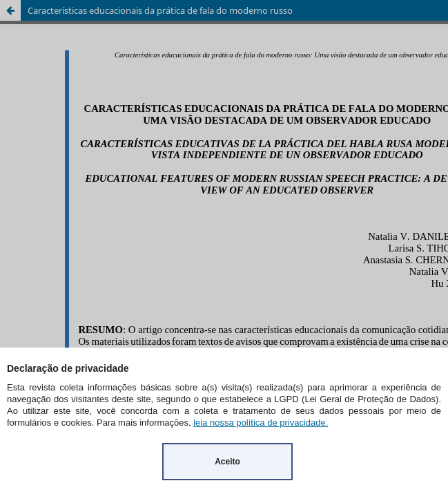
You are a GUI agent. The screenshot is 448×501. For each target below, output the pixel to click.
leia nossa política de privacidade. (261, 423)
